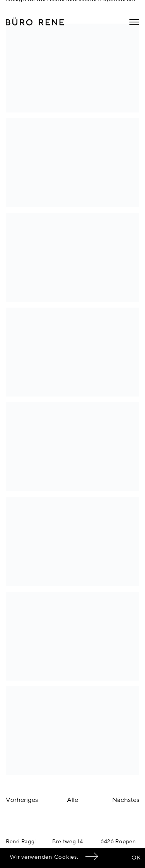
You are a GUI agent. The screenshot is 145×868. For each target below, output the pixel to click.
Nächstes (126, 800)
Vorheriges (22, 800)
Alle (72, 800)
